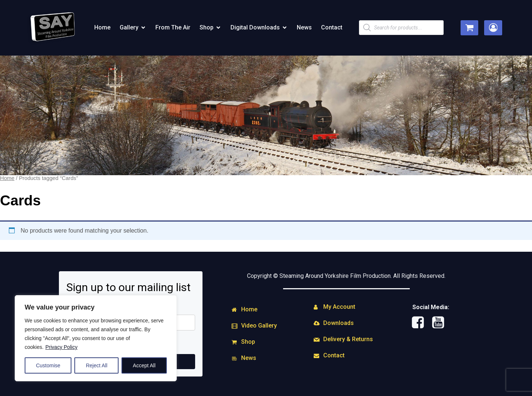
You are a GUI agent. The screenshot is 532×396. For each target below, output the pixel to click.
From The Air (173, 27)
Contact (332, 27)
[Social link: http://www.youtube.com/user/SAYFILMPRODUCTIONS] (441, 323)
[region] (96, 338)
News (304, 27)
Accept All (144, 365)
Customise (48, 365)
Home (102, 27)
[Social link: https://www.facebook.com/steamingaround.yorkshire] (421, 323)
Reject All (96, 365)
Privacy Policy (61, 347)
